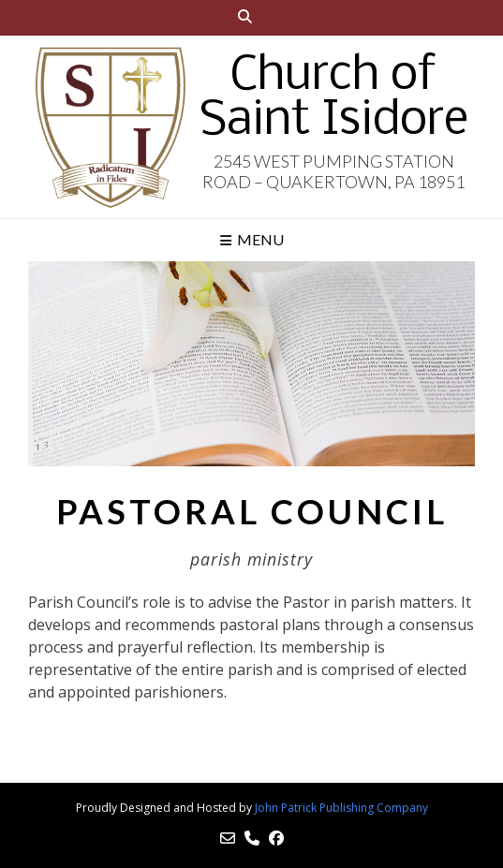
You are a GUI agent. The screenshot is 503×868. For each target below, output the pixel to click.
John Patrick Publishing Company (341, 808)
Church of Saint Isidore (334, 99)
